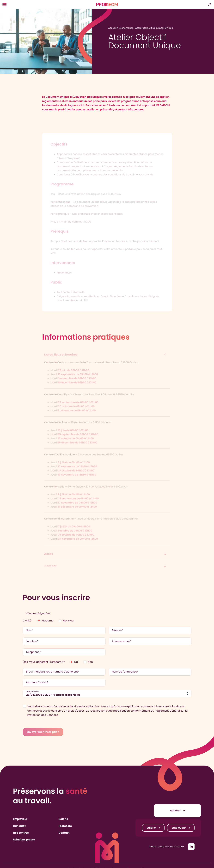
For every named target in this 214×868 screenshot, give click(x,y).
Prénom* (118, 630)
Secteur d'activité (37, 683)
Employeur (20, 819)
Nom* (30, 630)
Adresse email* (122, 641)
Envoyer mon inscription (43, 732)
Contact (64, 833)
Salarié (63, 819)
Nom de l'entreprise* (125, 672)
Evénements (126, 28)
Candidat (19, 826)
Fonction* (32, 641)
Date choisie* (32, 692)
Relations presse (24, 840)
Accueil (112, 28)
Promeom (65, 826)
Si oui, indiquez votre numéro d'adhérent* (53, 672)
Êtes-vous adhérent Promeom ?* (44, 662)
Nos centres (21, 833)
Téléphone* (33, 652)
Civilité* (28, 621)
